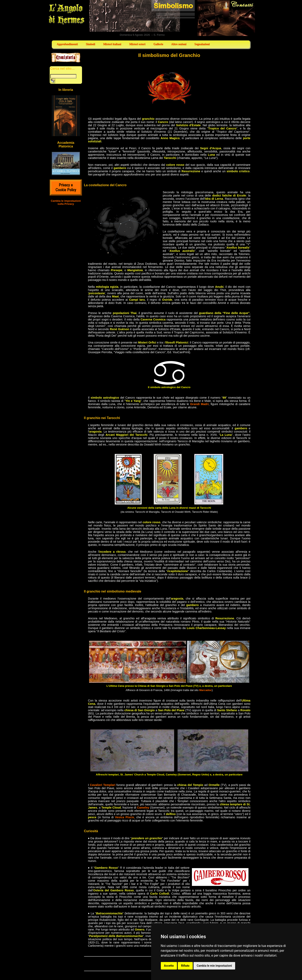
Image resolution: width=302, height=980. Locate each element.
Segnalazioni (202, 44)
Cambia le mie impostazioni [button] (214, 966)
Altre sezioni (179, 44)
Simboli (90, 44)
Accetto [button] (169, 966)
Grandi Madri (199, 404)
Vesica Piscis (125, 817)
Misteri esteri (137, 44)
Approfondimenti (67, 44)
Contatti (226, 18)
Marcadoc (205, 690)
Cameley (143, 808)
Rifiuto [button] (185, 966)
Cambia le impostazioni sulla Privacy (66, 202)
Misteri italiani (112, 44)
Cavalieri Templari (103, 785)
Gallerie (158, 44)
